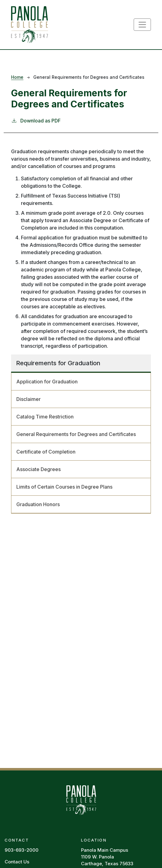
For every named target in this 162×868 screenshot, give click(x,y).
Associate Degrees (38, 469)
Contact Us (17, 862)
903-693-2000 (22, 850)
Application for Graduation (47, 382)
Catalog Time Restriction (45, 417)
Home (17, 77)
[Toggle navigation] (142, 25)
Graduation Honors (38, 504)
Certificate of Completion (46, 452)
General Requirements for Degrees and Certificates (76, 434)
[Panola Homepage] (81, 799)
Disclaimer (28, 399)
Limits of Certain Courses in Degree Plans (64, 487)
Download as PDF (36, 120)
